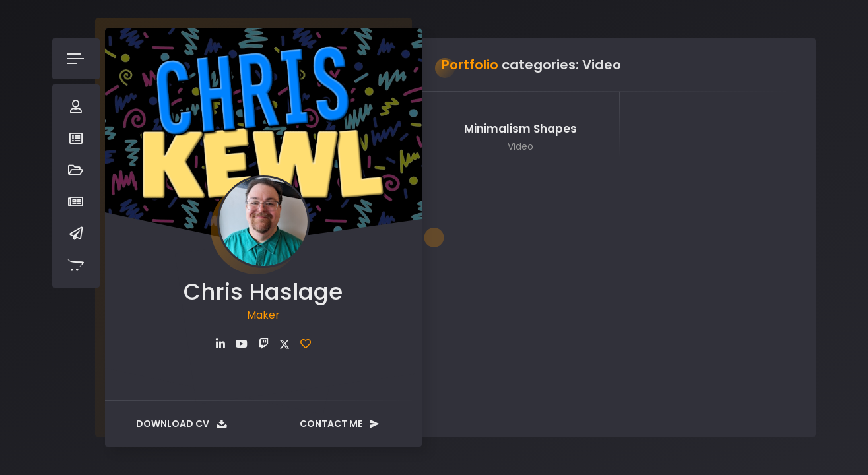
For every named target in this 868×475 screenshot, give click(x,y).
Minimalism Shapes (520, 129)
